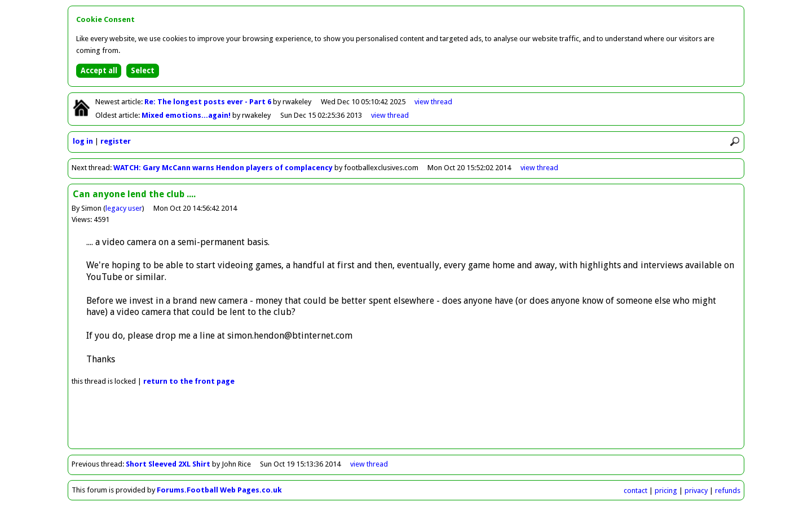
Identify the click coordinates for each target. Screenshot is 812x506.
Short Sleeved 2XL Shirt (168, 464)
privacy (696, 491)
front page (189, 381)
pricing (666, 491)
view (433, 102)
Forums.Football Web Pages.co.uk (219, 490)
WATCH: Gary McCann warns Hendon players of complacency (223, 168)
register (116, 141)
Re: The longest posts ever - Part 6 (209, 102)
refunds (728, 491)
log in (83, 141)
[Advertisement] (406, 423)
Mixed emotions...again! (187, 115)
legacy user (124, 208)
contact (636, 491)
